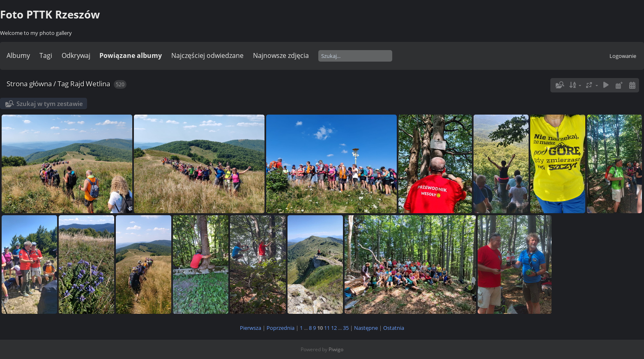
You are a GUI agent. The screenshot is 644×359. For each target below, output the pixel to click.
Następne (366, 328)
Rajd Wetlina (90, 84)
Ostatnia (394, 328)
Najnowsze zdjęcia (281, 55)
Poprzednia (281, 328)
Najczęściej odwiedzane (207, 55)
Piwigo (336, 349)
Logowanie (623, 56)
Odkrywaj (76, 55)
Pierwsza (251, 328)
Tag (63, 84)
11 (327, 328)
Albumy (18, 55)
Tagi (46, 55)
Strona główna (29, 84)
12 (334, 328)
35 (346, 328)
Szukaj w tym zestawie (50, 104)
